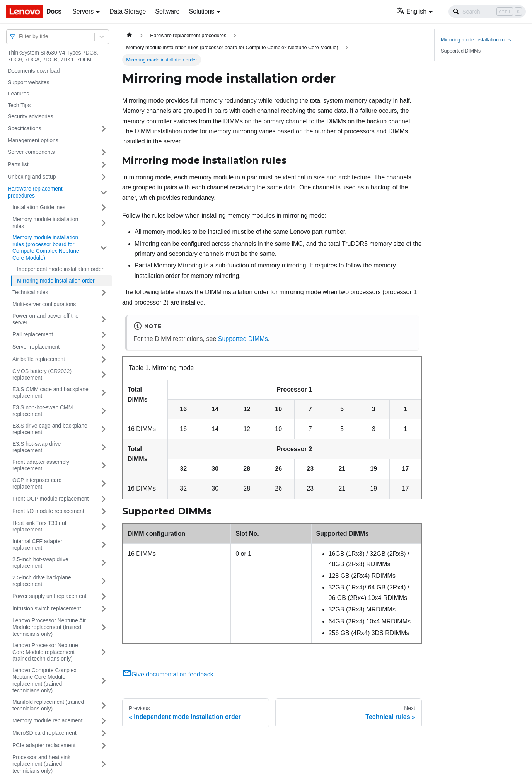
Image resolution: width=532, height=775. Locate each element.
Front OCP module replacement (50, 499)
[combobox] (20, 37)
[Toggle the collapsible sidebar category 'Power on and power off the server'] (104, 319)
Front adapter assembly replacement (41, 465)
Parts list (18, 164)
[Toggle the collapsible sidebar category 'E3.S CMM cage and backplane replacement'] (104, 393)
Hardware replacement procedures (35, 192)
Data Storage (128, 11)
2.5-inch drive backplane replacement (42, 581)
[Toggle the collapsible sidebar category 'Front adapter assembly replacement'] (104, 466)
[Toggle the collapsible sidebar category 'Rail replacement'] (104, 335)
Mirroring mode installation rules (476, 40)
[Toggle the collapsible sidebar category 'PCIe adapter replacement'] (104, 746)
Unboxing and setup (32, 177)
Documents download (34, 71)
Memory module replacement (47, 720)
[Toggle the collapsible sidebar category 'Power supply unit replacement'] (104, 596)
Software (167, 11)
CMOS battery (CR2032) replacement (42, 375)
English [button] (412, 11)
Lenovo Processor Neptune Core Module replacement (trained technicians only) (45, 652)
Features (18, 94)
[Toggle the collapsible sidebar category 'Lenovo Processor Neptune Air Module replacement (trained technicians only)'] (104, 628)
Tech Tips (19, 105)
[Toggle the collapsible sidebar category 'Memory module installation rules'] (104, 223)
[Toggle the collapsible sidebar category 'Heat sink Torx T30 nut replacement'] (104, 527)
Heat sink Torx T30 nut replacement (39, 526)
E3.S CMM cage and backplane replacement (50, 393)
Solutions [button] (201, 11)
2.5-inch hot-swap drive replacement (40, 563)
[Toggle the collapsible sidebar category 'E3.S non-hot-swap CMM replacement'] (104, 411)
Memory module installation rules (45, 223)
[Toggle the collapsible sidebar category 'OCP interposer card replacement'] (104, 484)
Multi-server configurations (44, 304)
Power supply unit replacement (49, 596)
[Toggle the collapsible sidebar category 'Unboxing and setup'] (104, 177)
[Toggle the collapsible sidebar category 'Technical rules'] (104, 293)
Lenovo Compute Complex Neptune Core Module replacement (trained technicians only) (44, 680)
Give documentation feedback (168, 674)
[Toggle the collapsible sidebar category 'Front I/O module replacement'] (104, 511)
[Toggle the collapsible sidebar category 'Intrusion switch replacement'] (104, 609)
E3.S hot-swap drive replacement (37, 447)
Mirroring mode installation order (56, 281)
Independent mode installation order (60, 269)
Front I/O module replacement (48, 511)
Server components (31, 152)
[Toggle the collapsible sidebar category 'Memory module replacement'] (104, 721)
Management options (33, 140)
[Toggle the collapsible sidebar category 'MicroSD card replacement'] (104, 733)
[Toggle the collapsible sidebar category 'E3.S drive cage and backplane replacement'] (104, 429)
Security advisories (31, 116)
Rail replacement (33, 334)
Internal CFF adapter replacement (37, 545)
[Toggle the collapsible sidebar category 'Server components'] (104, 152)
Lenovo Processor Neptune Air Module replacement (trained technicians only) (49, 627)
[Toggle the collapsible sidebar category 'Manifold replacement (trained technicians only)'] (104, 706)
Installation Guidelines (39, 207)
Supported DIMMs (243, 339)
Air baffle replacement (39, 359)
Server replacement (36, 347)
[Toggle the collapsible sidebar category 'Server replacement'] (104, 347)
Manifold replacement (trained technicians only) (48, 705)
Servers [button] (83, 11)
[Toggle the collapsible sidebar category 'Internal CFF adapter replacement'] (104, 545)
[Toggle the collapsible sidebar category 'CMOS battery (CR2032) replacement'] (104, 375)
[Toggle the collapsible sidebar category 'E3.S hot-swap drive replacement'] (104, 447)
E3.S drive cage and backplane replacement (50, 429)
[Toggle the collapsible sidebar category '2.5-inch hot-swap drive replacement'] (104, 563)
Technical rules (30, 292)
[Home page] (130, 35)
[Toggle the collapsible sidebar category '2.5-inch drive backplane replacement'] (104, 581)
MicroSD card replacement (44, 733)
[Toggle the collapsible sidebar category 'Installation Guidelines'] (104, 208)
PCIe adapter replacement (44, 745)
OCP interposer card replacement (37, 484)
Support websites (28, 82)
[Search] (487, 12)
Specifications (24, 128)
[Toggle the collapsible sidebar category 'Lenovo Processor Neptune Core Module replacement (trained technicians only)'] (104, 652)
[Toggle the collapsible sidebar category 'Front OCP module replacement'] (104, 499)
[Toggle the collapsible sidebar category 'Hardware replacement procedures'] (104, 192)
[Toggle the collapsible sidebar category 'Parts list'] (104, 165)
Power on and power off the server (45, 319)
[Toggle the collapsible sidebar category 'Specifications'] (104, 129)
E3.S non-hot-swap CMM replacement (43, 411)
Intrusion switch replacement (47, 608)
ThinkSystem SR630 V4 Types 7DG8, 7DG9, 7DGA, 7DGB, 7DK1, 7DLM (53, 56)
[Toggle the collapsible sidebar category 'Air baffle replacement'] (104, 359)
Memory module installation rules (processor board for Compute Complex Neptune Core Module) (46, 248)
